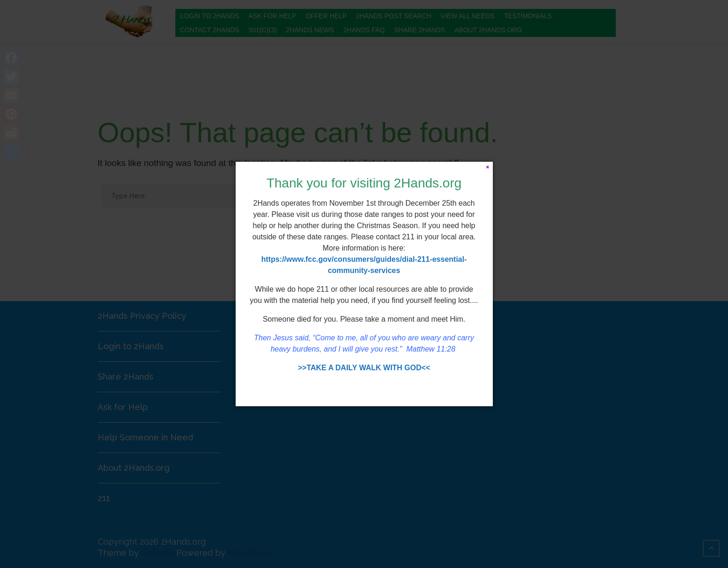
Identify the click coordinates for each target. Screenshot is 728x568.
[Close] (488, 167)
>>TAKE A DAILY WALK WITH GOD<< (364, 368)
